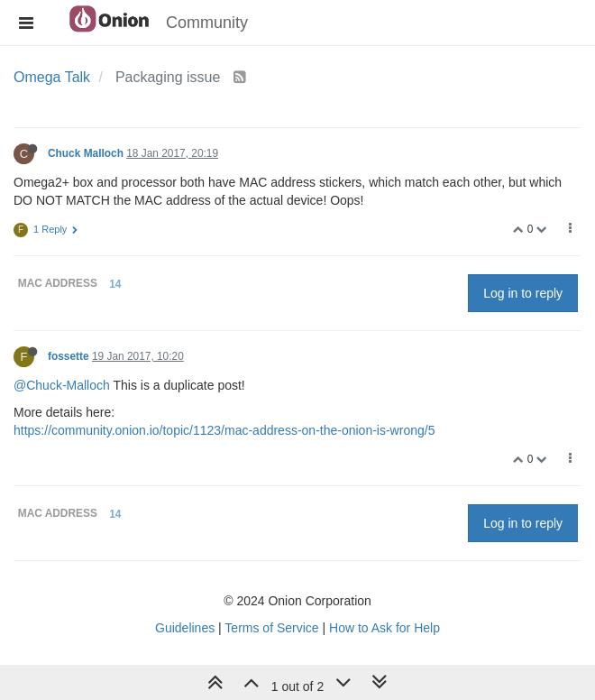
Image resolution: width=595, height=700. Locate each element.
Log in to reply (523, 293)
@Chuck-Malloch (62, 385)
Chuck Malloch (86, 153)
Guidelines (185, 628)
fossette (69, 356)
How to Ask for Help (384, 628)
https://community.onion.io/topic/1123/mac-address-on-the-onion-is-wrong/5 (224, 430)
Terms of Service (271, 628)
